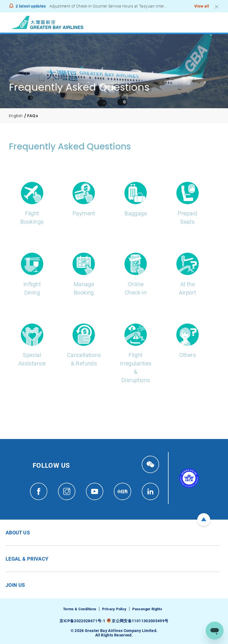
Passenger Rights (147, 609)
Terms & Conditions (80, 609)
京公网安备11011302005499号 (140, 621)
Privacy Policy (114, 609)
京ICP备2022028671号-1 (82, 621)
